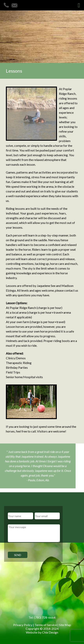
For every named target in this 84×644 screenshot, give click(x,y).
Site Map (65, 625)
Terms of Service (46, 625)
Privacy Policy (23, 625)
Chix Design (50, 632)
